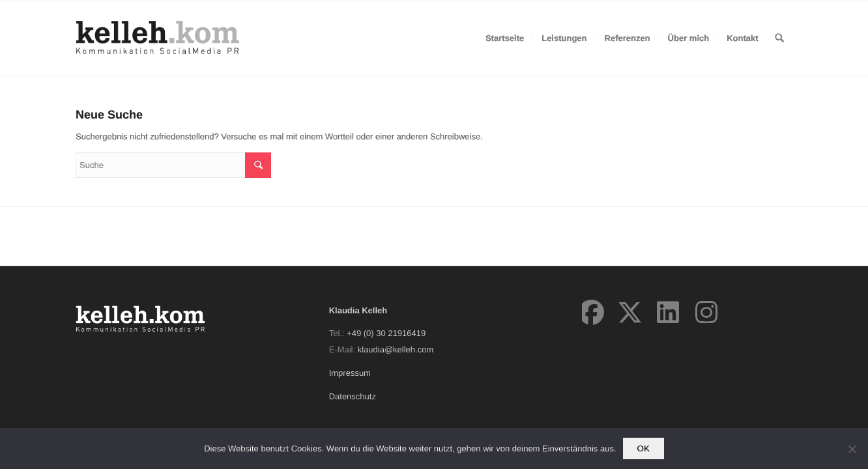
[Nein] (852, 449)
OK (644, 448)
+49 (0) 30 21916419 (386, 333)
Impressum (350, 373)
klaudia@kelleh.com (396, 349)
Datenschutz (353, 396)
